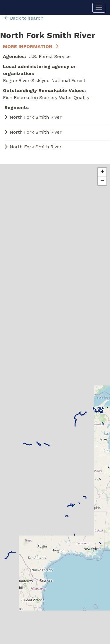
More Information (28, 46)
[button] (102, 172)
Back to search (24, 18)
